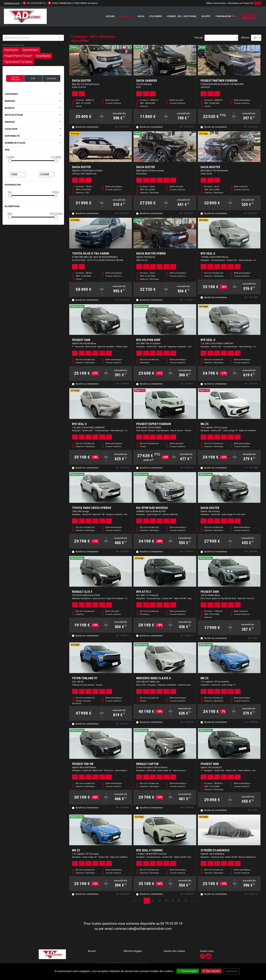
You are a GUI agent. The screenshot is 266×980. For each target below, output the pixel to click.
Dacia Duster (11, 50)
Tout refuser (211, 971)
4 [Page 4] (166, 901)
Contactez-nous (12, 3)
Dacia (141, 16)
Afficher (245, 38)
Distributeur (249, 16)
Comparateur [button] (225, 16)
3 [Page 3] (160, 901)
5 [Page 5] (173, 901)
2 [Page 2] (153, 901)
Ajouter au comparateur (87, 127)
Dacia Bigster (43, 56)
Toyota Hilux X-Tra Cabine (18, 62)
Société (206, 16)
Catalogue (126, 16)
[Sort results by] (221, 38)
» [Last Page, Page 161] (198, 901)
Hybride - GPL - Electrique (182, 16)
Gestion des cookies (174, 951)
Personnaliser (232, 971)
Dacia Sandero (30, 50)
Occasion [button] (51, 78)
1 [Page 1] (147, 901)
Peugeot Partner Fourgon (18, 56)
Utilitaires (156, 16)
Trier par (198, 38)
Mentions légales (133, 951)
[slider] (10, 161)
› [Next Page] (192, 901)
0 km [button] (33, 78)
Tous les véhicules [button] (15, 78)
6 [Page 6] (179, 901)
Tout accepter (188, 971)
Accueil (110, 16)
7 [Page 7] (186, 901)
